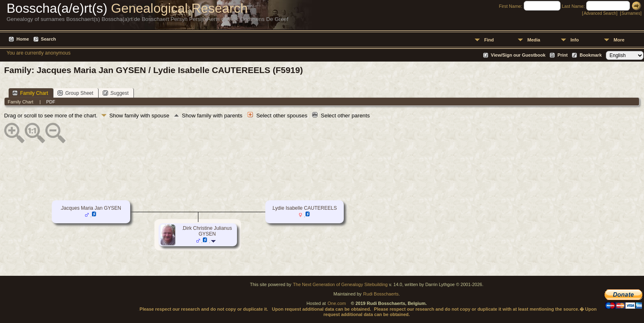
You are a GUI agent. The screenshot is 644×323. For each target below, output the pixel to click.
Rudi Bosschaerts (381, 294)
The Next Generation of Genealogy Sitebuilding (340, 284)
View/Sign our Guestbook (518, 55)
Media (534, 40)
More (619, 40)
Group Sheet (75, 93)
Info (575, 40)
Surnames (631, 13)
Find (489, 40)
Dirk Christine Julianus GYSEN (207, 231)
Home (23, 39)
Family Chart (30, 93)
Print (562, 55)
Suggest (116, 93)
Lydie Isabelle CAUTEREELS (305, 208)
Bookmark (591, 55)
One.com (337, 303)
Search (49, 39)
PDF (51, 102)
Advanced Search (600, 13)
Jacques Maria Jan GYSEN (91, 208)
